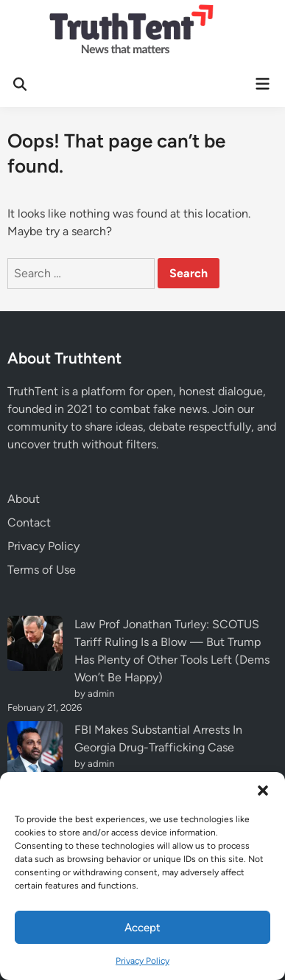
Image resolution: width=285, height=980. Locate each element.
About (24, 499)
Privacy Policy (142, 961)
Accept (142, 928)
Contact (29, 522)
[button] (263, 790)
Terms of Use (42, 570)
